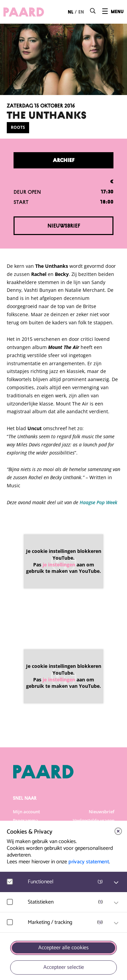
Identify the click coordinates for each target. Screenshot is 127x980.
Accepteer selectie (64, 967)
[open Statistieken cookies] (116, 903)
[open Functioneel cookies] (116, 883)
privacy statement (89, 862)
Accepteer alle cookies (63, 948)
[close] (118, 831)
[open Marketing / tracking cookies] (116, 923)
